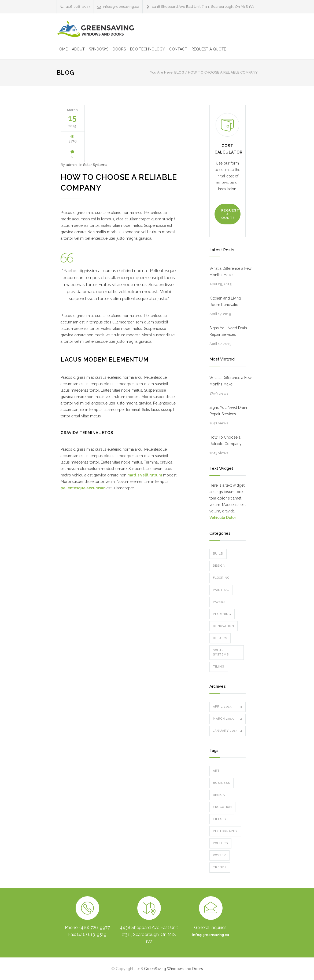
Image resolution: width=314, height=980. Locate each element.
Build (218, 554)
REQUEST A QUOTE (209, 49)
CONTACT (178, 49)
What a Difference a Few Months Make (230, 272)
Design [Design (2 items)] (219, 795)
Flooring (221, 578)
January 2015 (228, 731)
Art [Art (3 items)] (216, 771)
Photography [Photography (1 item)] (225, 831)
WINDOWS (99, 49)
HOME (62, 49)
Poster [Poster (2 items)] (219, 855)
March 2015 (228, 719)
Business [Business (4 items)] (221, 783)
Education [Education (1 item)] (222, 807)
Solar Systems (95, 165)
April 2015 (228, 707)
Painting (221, 590)
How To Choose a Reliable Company (226, 440)
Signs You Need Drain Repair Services (228, 331)
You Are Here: (162, 72)
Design (219, 566)
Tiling (219, 667)
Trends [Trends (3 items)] (220, 867)
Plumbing (222, 614)
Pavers (219, 602)
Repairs (220, 638)
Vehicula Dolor (223, 518)
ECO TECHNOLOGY (147, 49)
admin (71, 165)
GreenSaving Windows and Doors (173, 969)
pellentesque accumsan (83, 488)
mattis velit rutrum (145, 475)
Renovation (224, 626)
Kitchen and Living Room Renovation (225, 301)
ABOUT (78, 49)
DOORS (119, 49)
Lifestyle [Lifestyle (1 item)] (222, 819)
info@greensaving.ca (211, 935)
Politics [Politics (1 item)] (220, 843)
